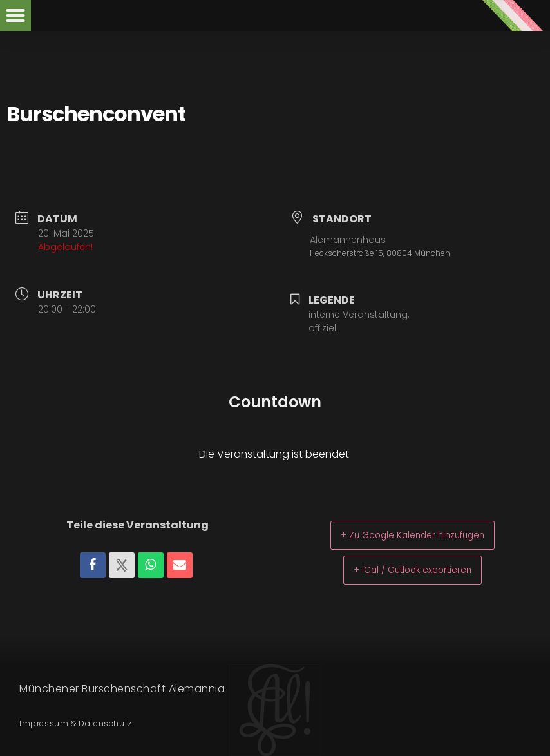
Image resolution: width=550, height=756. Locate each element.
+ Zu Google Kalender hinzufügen (413, 535)
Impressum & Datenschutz (76, 723)
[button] (15, 15)
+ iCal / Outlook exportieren (413, 569)
